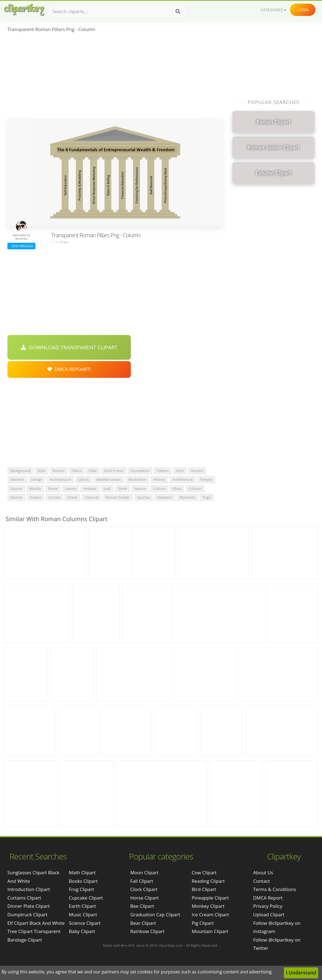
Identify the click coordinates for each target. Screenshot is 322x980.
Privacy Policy (268, 906)
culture (159, 488)
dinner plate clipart (29, 906)
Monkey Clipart (208, 906)
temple (206, 479)
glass (177, 488)
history (159, 479)
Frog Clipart (81, 889)
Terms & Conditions (275, 889)
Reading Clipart (208, 881)
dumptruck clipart (27, 915)
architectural (60, 479)
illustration (137, 479)
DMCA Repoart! (69, 369)
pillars (77, 471)
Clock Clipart (144, 889)
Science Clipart (85, 923)
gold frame (114, 471)
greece (36, 497)
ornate (54, 497)
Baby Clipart (82, 931)
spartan (144, 497)
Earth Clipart (82, 906)
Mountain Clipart (210, 931)
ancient (197, 471)
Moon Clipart (144, 872)
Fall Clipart (142, 881)
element (17, 479)
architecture (182, 479)
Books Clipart (83, 881)
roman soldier (118, 497)
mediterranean (109, 479)
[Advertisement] (115, 77)
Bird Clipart (204, 889)
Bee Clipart (142, 906)
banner (16, 497)
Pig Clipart (203, 923)
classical (91, 497)
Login (303, 10)
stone (122, 488)
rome (53, 488)
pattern (163, 471)
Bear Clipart (143, 923)
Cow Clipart (204, 872)
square (16, 488)
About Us (263, 872)
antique (90, 488)
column (195, 488)
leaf (107, 488)
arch (180, 471)
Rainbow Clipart (147, 931)
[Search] (178, 12)
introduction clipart (29, 889)
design (37, 479)
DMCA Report (268, 898)
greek (72, 497)
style (42, 471)
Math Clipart (82, 872)
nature (140, 488)
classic (84, 479)
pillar (93, 471)
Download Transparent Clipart (69, 347)
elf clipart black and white (36, 923)
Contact (262, 881)
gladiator (165, 497)
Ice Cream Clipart (210, 915)
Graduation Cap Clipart (155, 915)
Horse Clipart (145, 898)
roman (59, 471)
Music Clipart (83, 915)
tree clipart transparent (34, 931)
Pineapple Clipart (210, 898)
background (20, 471)
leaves (71, 488)
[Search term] (117, 12)
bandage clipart (25, 940)
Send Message (21, 246)
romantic (187, 497)
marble (35, 488)
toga (206, 497)
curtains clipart (24, 898)
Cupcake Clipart (86, 898)
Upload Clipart (269, 915)
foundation (140, 471)
